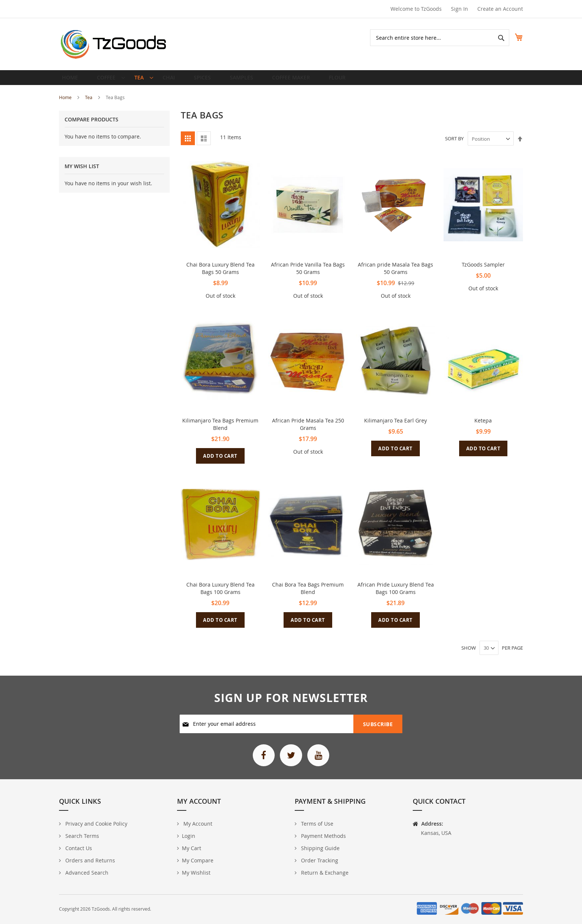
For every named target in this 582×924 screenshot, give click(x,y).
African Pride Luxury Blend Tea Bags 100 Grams (396, 594)
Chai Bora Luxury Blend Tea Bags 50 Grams (220, 274)
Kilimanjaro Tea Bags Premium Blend (220, 430)
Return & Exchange (324, 873)
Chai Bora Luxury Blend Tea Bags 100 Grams (220, 594)
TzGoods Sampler (483, 270)
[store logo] (114, 44)
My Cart (192, 848)
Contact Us (78, 848)
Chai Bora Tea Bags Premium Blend (308, 594)
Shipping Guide (320, 848)
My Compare (198, 860)
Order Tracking (319, 860)
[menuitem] (107, 81)
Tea (89, 103)
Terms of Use (316, 824)
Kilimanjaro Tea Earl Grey (395, 426)
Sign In (460, 9)
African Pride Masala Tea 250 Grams (308, 430)
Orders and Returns (89, 860)
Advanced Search (86, 873)
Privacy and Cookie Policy (96, 824)
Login (189, 836)
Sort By (454, 145)
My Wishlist (196, 873)
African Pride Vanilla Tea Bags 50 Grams (308, 274)
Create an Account (500, 9)
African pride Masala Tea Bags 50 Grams (395, 274)
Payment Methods (323, 836)
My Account (197, 824)
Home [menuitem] (72, 80)
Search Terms (81, 836)
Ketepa (483, 426)
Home (66, 103)
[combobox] (431, 38)
